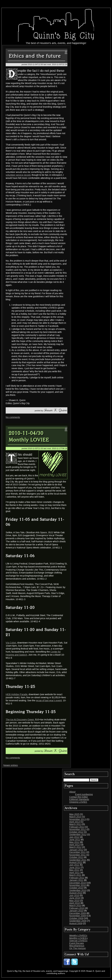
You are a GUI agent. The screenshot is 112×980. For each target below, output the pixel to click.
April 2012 (75, 845)
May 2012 (74, 842)
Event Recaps (77, 943)
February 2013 (77, 827)
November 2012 (78, 829)
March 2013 (75, 824)
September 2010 (78, 890)
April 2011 (75, 873)
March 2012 (75, 847)
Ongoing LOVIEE (78, 802)
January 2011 (76, 880)
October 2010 (76, 888)
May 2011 (74, 870)
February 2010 (77, 908)
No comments (13, 417)
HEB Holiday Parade (17, 694)
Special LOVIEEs (78, 941)
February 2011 (77, 878)
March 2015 (75, 817)
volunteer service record (18, 175)
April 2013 (75, 822)
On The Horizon (78, 948)
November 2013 (78, 819)
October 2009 (76, 918)
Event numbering (84, 794)
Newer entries (11, 765)
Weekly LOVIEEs (78, 936)
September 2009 (78, 921)
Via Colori (11, 643)
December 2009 (78, 913)
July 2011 (74, 865)
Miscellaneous (77, 946)
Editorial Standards (79, 799)
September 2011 (78, 860)
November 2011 (78, 855)
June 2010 (75, 898)
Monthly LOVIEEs (78, 938)
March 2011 (75, 875)
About (72, 792)
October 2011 (76, 857)
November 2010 (78, 885)
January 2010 (76, 911)
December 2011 (78, 852)
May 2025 (74, 814)
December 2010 (78, 883)
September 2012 (78, 834)
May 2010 (74, 901)
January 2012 (76, 850)
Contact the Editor (79, 797)
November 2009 (78, 916)
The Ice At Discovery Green (20, 720)
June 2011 (75, 868)
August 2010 (76, 893)
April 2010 (75, 903)
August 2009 (76, 923)
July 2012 (74, 837)
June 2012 (75, 840)
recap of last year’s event (49, 700)
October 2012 (76, 832)
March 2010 (75, 906)
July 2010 (74, 895)
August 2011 (76, 862)
